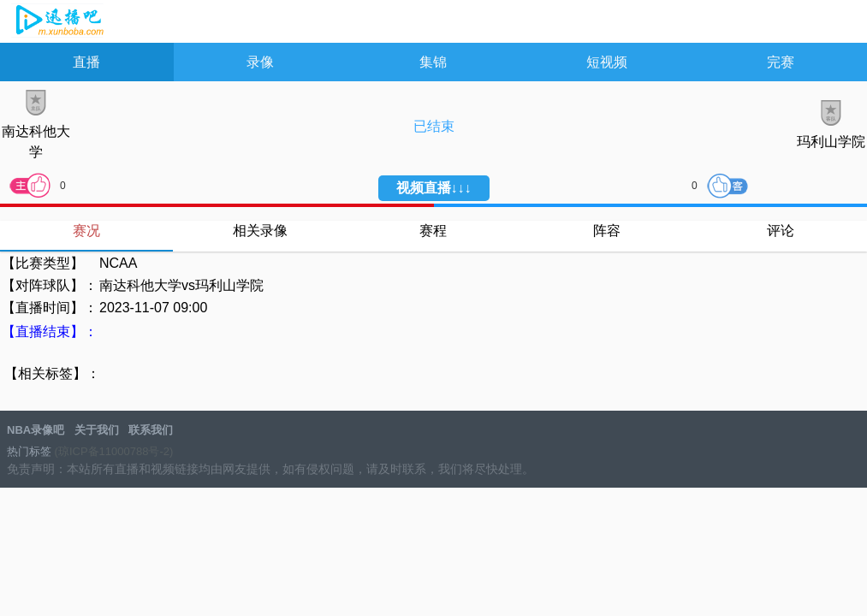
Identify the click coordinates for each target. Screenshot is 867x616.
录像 (260, 62)
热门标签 (29, 451)
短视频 (607, 62)
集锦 (433, 62)
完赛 (781, 62)
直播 (86, 62)
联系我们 (151, 430)
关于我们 (97, 430)
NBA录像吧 (58, 22)
